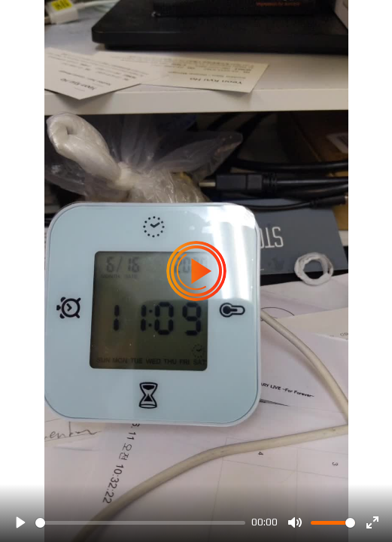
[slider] (140, 523)
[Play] (20, 522)
